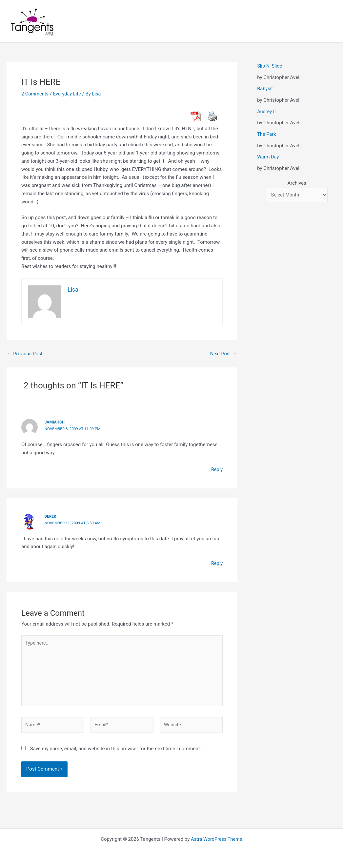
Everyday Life (68, 94)
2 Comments (35, 94)
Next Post (223, 354)
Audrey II (267, 111)
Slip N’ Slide (270, 66)
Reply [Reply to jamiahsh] (217, 469)
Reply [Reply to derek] (217, 563)
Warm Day (268, 156)
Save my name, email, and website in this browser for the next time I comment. (116, 751)
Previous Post (25, 354)
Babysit (265, 89)
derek (51, 516)
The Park (267, 134)
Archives (297, 183)
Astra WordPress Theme (217, 839)
